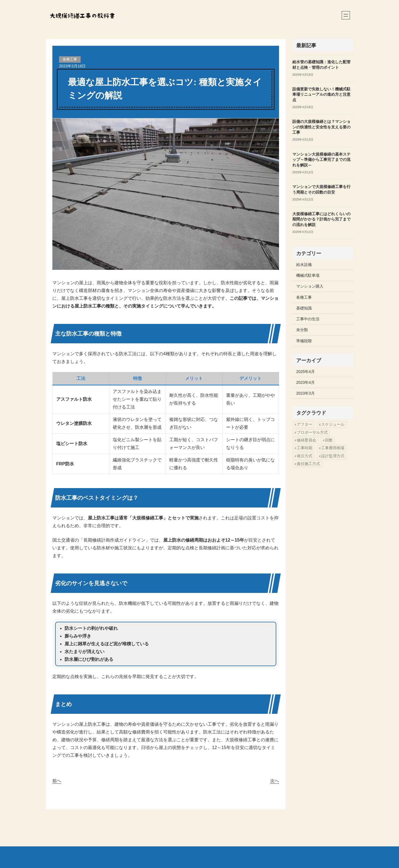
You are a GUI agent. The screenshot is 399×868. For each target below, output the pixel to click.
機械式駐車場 (308, 275)
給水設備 (304, 265)
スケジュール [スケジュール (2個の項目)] (333, 424)
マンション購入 (310, 286)
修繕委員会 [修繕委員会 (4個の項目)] (306, 440)
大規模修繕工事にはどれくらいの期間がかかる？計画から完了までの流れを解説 (321, 219)
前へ (57, 781)
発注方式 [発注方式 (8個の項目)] (305, 456)
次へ (275, 781)
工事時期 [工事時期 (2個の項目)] (305, 448)
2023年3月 (305, 393)
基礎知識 (304, 308)
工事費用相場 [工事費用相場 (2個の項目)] (333, 448)
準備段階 (304, 341)
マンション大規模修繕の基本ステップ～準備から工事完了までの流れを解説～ (321, 160)
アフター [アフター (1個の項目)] (305, 424)
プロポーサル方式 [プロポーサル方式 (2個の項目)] (312, 432)
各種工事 (70, 59)
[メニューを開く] (346, 15)
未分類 (302, 330)
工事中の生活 (308, 319)
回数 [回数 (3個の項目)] (329, 440)
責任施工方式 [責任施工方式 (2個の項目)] (308, 464)
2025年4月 (305, 372)
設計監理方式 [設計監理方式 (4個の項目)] (333, 456)
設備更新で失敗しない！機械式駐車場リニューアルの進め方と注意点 (321, 94)
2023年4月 (305, 382)
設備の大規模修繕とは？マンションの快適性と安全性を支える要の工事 (321, 127)
